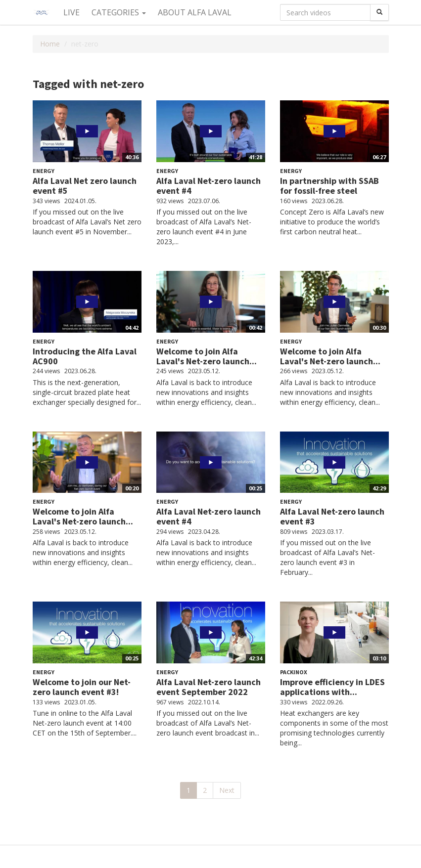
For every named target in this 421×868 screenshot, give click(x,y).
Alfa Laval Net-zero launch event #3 (332, 516)
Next (227, 790)
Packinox (294, 672)
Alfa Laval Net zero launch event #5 (85, 186)
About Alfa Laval (195, 12)
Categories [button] (119, 12)
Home (50, 44)
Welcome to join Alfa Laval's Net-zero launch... (207, 356)
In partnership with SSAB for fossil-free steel (329, 186)
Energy (44, 171)
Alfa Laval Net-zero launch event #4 (209, 186)
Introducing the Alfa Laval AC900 (85, 356)
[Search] (379, 12)
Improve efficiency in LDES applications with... (332, 687)
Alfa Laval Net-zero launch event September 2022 (209, 687)
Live (71, 12)
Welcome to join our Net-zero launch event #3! (82, 687)
